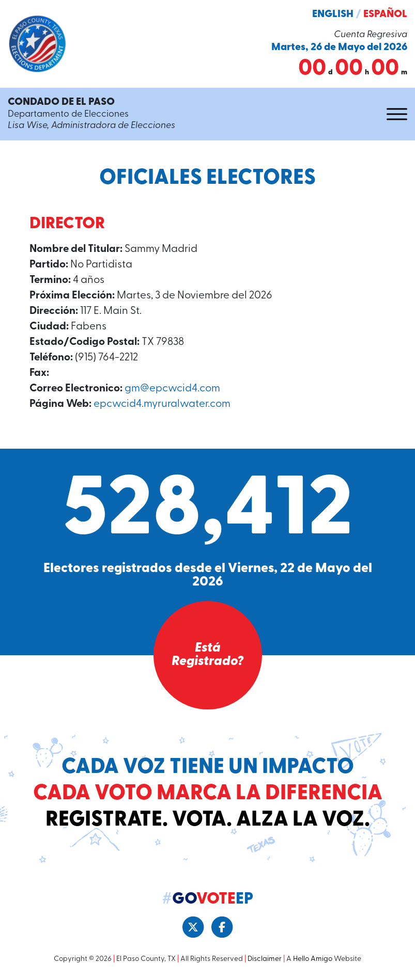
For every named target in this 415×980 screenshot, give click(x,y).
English (333, 14)
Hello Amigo (313, 959)
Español (385, 14)
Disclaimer (265, 959)
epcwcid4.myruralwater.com (162, 404)
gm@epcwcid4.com (172, 389)
